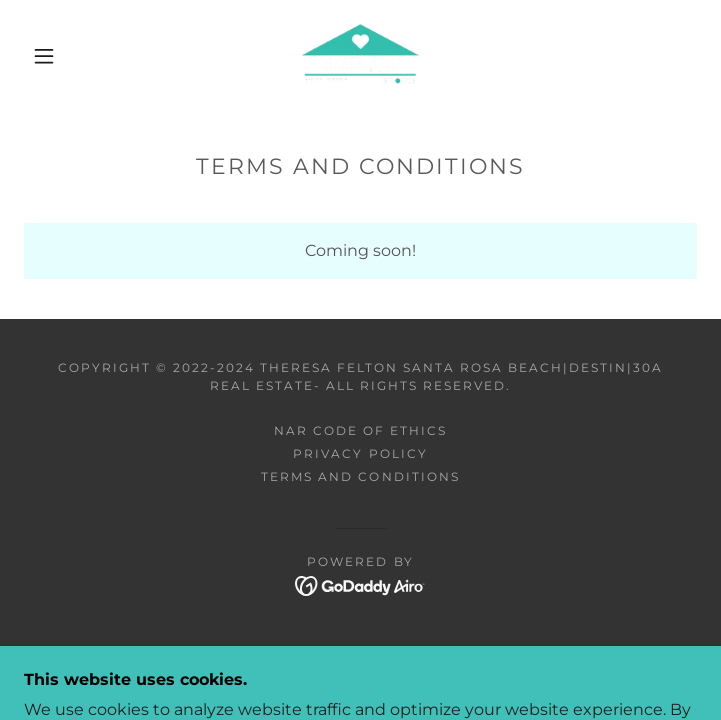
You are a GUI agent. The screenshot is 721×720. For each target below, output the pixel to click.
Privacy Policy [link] (360, 453)
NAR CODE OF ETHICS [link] (360, 430)
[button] (57, 56)
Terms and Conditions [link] (360, 476)
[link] (360, 56)
